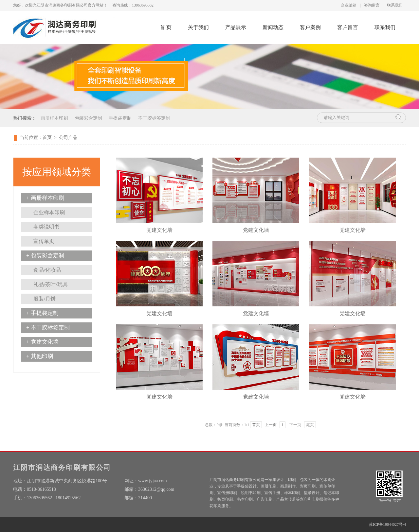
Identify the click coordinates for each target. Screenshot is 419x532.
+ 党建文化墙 (42, 342)
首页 (47, 137)
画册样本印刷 (54, 118)
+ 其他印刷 (40, 356)
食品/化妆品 (47, 270)
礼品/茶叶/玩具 (51, 284)
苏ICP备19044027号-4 (387, 524)
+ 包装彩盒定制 (45, 256)
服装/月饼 (45, 299)
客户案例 (310, 27)
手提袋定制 (120, 118)
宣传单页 (44, 241)
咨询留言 (372, 5)
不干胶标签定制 (154, 118)
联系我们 (395, 5)
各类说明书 (46, 227)
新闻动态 (273, 27)
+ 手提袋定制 (42, 313)
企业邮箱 (349, 5)
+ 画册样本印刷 (45, 198)
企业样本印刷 (49, 212)
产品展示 (236, 27)
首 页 (166, 27)
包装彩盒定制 (88, 118)
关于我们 (198, 27)
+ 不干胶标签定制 (48, 327)
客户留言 (348, 27)
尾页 (310, 425)
